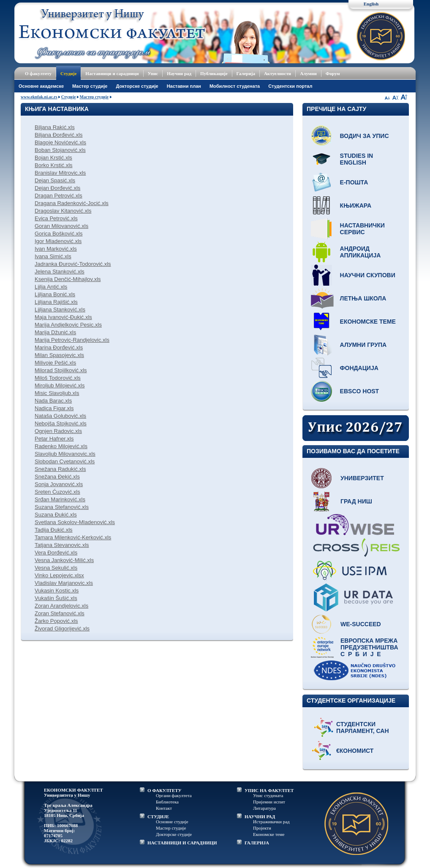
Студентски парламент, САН (363, 727)
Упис (153, 73)
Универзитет (362, 478)
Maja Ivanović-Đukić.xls (63, 317)
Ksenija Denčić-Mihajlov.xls (68, 279)
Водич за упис (365, 136)
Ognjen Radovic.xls (58, 431)
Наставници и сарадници (112, 73)
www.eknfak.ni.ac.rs (39, 97)
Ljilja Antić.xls (51, 287)
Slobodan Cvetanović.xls (65, 461)
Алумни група (363, 345)
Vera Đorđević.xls (56, 553)
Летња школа (363, 298)
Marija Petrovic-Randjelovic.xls (72, 340)
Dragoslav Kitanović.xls (63, 211)
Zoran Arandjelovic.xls (61, 606)
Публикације (214, 73)
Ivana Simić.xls (53, 256)
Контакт (164, 808)
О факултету (38, 73)
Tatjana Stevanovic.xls (62, 545)
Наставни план (184, 86)
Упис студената (268, 795)
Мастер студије (90, 86)
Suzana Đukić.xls (56, 515)
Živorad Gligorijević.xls (62, 629)
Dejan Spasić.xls (55, 180)
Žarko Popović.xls (56, 621)
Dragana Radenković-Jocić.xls (72, 203)
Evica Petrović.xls (56, 218)
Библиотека (167, 802)
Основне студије (172, 822)
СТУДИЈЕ (158, 817)
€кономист (355, 751)
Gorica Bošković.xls (59, 234)
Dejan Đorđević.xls (57, 188)
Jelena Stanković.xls (60, 272)
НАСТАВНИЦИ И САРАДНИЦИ (182, 843)
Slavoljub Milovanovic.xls (65, 454)
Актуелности (278, 73)
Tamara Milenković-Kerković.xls (73, 537)
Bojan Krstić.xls (53, 158)
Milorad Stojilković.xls (61, 370)
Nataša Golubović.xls (60, 416)
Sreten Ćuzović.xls (57, 492)
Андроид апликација (361, 252)
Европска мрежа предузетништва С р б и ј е (369, 647)
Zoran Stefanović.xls (60, 613)
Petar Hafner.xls (54, 439)
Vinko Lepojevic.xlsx (59, 575)
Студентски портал (290, 86)
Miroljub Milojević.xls (60, 385)
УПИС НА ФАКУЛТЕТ (269, 790)
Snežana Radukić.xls (60, 469)
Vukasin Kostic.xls (57, 591)
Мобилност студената (235, 86)
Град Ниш (356, 501)
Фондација (359, 368)
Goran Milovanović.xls (61, 226)
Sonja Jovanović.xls (59, 484)
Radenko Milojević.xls (61, 446)
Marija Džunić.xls (55, 332)
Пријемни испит (269, 802)
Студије (68, 73)
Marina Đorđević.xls (59, 347)
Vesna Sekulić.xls (56, 568)
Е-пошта (354, 182)
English (371, 4)
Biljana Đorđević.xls (59, 135)
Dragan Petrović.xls (59, 196)
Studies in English (357, 159)
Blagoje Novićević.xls (60, 142)
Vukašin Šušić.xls (56, 598)
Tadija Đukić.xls (54, 530)
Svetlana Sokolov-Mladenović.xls (75, 522)
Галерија (246, 73)
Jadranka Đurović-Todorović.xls (73, 264)
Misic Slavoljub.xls (57, 393)
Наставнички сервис (362, 229)
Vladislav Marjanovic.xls (64, 583)
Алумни (308, 73)
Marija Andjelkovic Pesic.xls (68, 325)
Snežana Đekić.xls (57, 477)
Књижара (356, 206)
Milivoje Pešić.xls (55, 363)
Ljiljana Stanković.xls (60, 310)
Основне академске (41, 86)
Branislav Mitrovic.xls (60, 173)
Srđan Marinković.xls (60, 499)
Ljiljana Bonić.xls (55, 294)
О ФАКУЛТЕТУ (165, 790)
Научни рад (179, 73)
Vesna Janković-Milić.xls (64, 560)
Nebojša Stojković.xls (61, 423)
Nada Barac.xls (53, 401)
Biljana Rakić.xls (55, 127)
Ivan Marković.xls (56, 249)
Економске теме (368, 322)
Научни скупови (368, 275)
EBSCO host (360, 391)
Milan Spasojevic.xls (59, 355)
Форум (333, 73)
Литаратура (264, 808)
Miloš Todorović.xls (58, 378)
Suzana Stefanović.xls (62, 507)
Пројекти (262, 828)
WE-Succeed (361, 624)
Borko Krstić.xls (54, 165)
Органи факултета (174, 795)
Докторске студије (137, 86)
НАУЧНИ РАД (260, 817)
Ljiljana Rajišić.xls (56, 302)
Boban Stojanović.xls (60, 150)
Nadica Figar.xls (54, 408)
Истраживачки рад (271, 822)
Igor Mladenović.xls (58, 241)
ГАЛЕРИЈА (257, 843)
